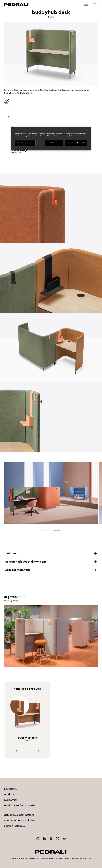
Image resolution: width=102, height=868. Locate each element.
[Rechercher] (95, 5)
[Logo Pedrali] (16, 5)
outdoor (9, 794)
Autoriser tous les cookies (76, 143)
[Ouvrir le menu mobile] (86, 5)
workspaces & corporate (19, 805)
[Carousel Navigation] (51, 531)
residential (11, 800)
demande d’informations (19, 815)
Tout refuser (54, 143)
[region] (51, 139)
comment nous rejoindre (19, 820)
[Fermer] (87, 130)
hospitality (11, 789)
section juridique (14, 826)
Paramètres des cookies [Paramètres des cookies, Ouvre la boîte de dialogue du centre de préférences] (25, 143)
